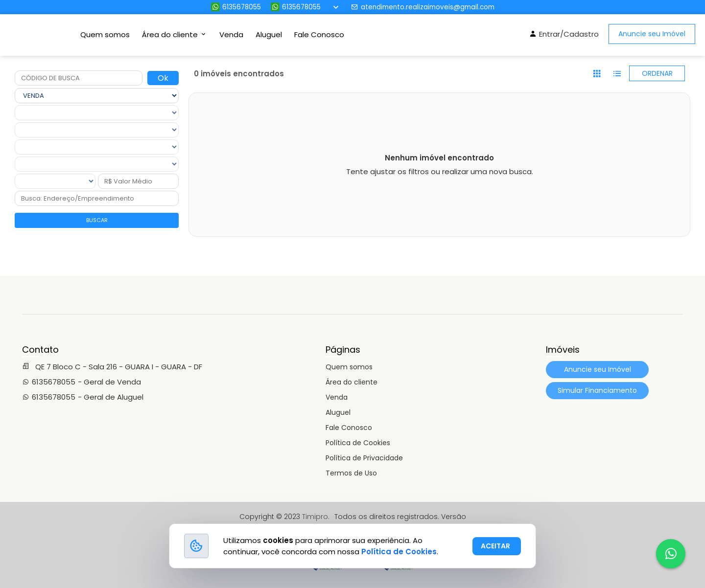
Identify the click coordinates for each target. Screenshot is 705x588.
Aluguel (269, 34)
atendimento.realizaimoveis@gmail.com (423, 7)
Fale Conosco (319, 34)
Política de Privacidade (364, 458)
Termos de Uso (351, 473)
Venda (231, 34)
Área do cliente (352, 382)
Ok (163, 78)
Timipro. (316, 517)
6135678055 (236, 7)
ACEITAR (495, 546)
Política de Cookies (358, 443)
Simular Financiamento (597, 390)
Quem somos (105, 34)
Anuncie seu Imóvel (652, 34)
